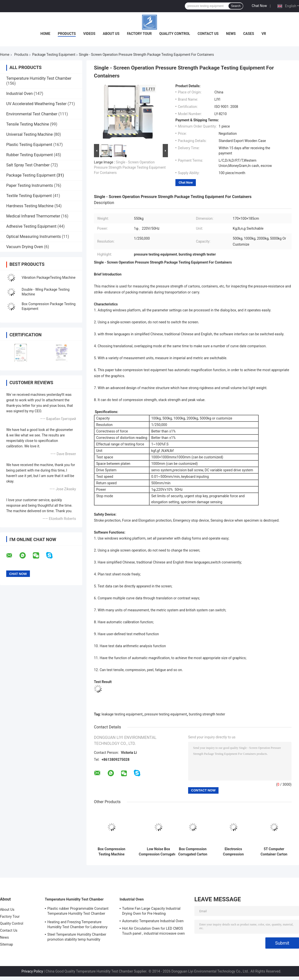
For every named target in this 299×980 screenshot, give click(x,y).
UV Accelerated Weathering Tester (36, 104)
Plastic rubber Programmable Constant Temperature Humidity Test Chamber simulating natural (78, 912)
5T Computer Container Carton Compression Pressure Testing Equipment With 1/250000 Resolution (274, 852)
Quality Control (175, 34)
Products (67, 34)
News (231, 34)
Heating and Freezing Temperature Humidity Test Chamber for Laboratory (77, 924)
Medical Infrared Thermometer (33, 216)
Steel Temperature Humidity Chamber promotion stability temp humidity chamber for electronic (77, 938)
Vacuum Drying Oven (25, 247)
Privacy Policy (32, 971)
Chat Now (259, 6)
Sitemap (6, 944)
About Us (111, 34)
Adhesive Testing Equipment (31, 226)
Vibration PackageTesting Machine (49, 278)
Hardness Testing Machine (30, 206)
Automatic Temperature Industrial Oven (153, 921)
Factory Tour (139, 34)
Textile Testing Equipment (29, 196)
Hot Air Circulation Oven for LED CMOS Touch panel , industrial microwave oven (153, 931)
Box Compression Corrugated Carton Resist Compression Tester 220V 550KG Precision (193, 852)
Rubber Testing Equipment (30, 155)
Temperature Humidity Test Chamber (39, 78)
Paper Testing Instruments (30, 185)
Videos (89, 34)
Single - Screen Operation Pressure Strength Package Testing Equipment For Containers (130, 167)
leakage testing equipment (122, 714)
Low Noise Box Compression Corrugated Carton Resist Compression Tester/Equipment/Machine (158, 852)
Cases (249, 34)
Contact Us (208, 34)
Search (236, 6)
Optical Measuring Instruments (34, 237)
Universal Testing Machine (30, 134)
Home (45, 34)
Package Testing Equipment (54, 55)
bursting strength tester (207, 714)
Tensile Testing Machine (28, 124)
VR (264, 34)
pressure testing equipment (166, 714)
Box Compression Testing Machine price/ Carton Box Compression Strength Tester (112, 852)
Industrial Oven (19, 94)
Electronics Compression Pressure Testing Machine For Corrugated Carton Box (233, 852)
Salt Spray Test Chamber (28, 165)
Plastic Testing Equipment (29, 145)
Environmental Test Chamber (32, 114)
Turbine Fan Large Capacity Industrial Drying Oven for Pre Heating (151, 911)
